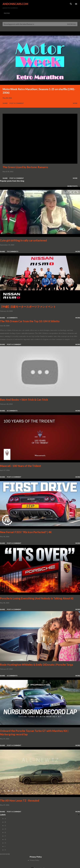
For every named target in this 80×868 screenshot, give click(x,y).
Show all (72, 24)
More (75, 103)
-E (5, 832)
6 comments (12, 318)
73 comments (13, 251)
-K (5, 850)
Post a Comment (17, 103)
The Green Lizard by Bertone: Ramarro (25, 167)
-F (5, 836)
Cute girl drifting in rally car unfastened (23, 240)
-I (5, 846)
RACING (7, 13)
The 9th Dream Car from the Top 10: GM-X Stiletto (30, 321)
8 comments (12, 411)
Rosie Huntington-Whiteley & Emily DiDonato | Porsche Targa (36, 665)
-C (5, 826)
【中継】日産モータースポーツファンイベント (28, 307)
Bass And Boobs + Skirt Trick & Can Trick (24, 400)
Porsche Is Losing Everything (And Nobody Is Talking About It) (37, 598)
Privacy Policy (34, 860)
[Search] (71, 4)
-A (5, 819)
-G (5, 839)
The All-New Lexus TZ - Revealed (20, 801)
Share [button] (5, 103)
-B (5, 822)
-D (5, 829)
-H (5, 843)
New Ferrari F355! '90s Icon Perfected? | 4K (26, 532)
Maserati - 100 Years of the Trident (20, 466)
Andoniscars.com (15, 4)
